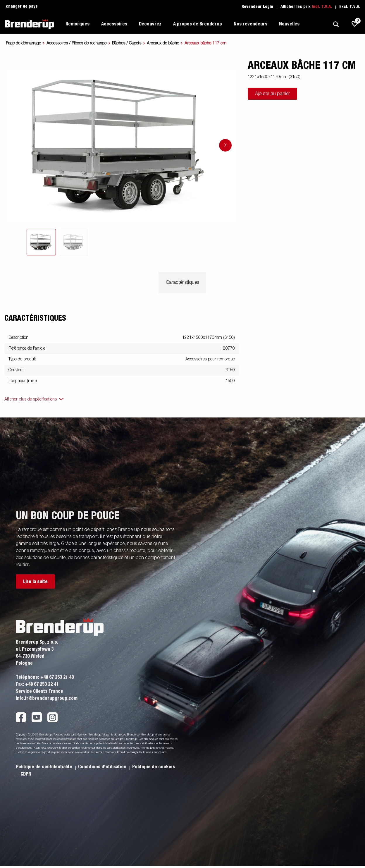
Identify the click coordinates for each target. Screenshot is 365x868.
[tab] (41, 242)
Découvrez (150, 24)
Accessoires (114, 24)
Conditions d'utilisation (103, 767)
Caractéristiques (182, 283)
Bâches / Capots (127, 43)
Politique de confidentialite (45, 767)
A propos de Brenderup (198, 24)
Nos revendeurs (250, 24)
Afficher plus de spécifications (31, 399)
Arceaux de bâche (163, 43)
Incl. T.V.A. (322, 7)
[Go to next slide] (225, 145)
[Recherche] (336, 24)
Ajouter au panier (272, 94)
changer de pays (22, 6)
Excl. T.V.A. (350, 7)
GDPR (26, 774)
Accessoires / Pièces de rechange (76, 43)
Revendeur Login (257, 7)
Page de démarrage (23, 43)
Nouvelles (289, 24)
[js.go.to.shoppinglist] (355, 24)
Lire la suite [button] (35, 582)
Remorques (78, 24)
